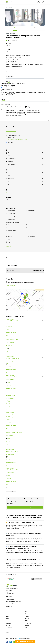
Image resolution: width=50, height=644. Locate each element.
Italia (26, 612)
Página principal (9, 6)
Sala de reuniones (23, 6)
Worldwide (28, 630)
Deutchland (9, 621)
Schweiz (27, 616)
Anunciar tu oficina (10, 604)
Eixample (35, 6)
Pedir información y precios (13, 60)
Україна (27, 619)
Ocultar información (11, 131)
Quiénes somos (10, 599)
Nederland (8, 623)
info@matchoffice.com (11, 592)
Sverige (8, 614)
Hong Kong (28, 623)
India (26, 628)
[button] (43, 339)
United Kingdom (10, 630)
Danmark (8, 612)
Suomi (7, 619)
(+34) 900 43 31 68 (10, 594)
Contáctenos (9, 606)
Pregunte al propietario (12, 61)
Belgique (8, 625)
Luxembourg (9, 628)
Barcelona (30, 6)
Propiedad (16, 6)
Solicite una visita (10, 63)
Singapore (28, 625)
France (7, 632)
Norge (7, 616)
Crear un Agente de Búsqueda (13, 602)
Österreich (28, 614)
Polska (27, 621)
